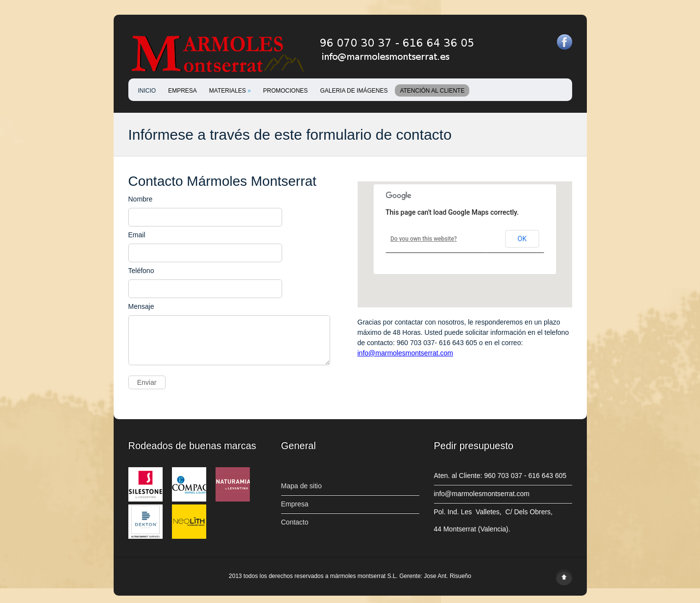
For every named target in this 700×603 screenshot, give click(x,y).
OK (522, 239)
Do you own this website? (424, 239)
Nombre (141, 199)
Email (137, 235)
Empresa (295, 511)
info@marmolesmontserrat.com (406, 353)
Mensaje (141, 306)
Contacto (295, 529)
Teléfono (141, 271)
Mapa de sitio (302, 493)
